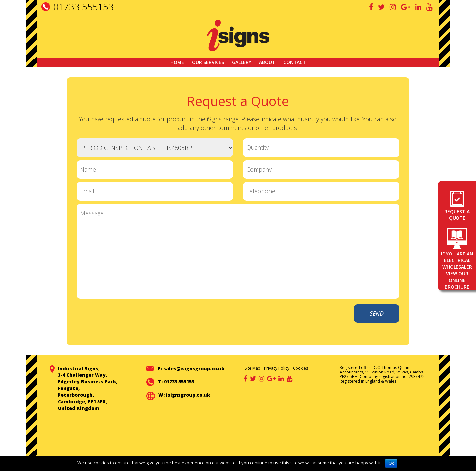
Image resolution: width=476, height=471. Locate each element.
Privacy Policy (277, 368)
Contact (295, 62)
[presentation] (294, 317)
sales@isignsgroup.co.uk (194, 368)
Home (177, 62)
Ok (391, 463)
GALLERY (242, 62)
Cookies (300, 368)
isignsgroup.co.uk (188, 395)
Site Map (253, 368)
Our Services (208, 62)
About (267, 62)
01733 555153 (83, 7)
